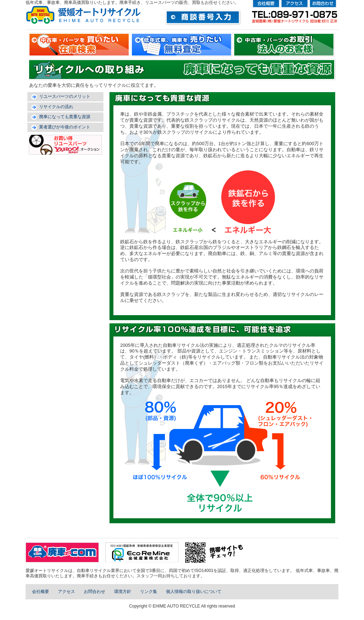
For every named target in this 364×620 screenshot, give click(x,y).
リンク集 (149, 592)
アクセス (66, 592)
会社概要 (41, 592)
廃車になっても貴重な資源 (65, 117)
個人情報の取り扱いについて (194, 592)
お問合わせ (95, 592)
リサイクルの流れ (56, 107)
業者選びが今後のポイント (65, 127)
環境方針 (123, 592)
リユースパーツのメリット (65, 96)
